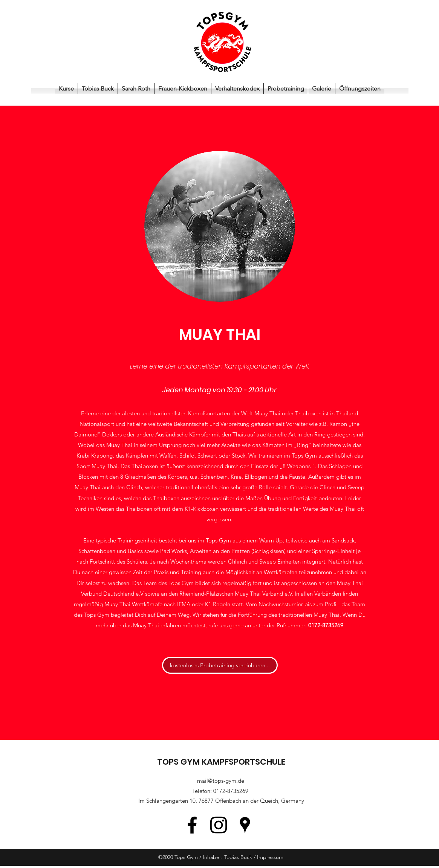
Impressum (270, 857)
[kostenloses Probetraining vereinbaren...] (220, 665)
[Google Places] (245, 825)
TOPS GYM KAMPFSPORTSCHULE (221, 762)
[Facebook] (192, 825)
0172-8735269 (231, 791)
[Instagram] (219, 825)
